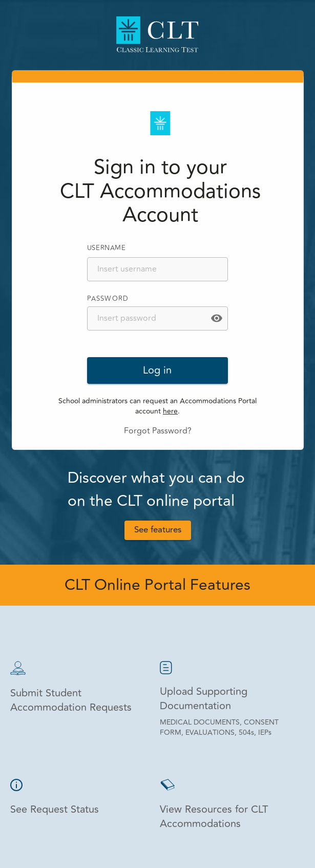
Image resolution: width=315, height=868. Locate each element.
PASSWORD (108, 299)
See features (158, 530)
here (170, 411)
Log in (158, 370)
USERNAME (107, 248)
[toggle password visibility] (217, 318)
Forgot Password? (158, 431)
